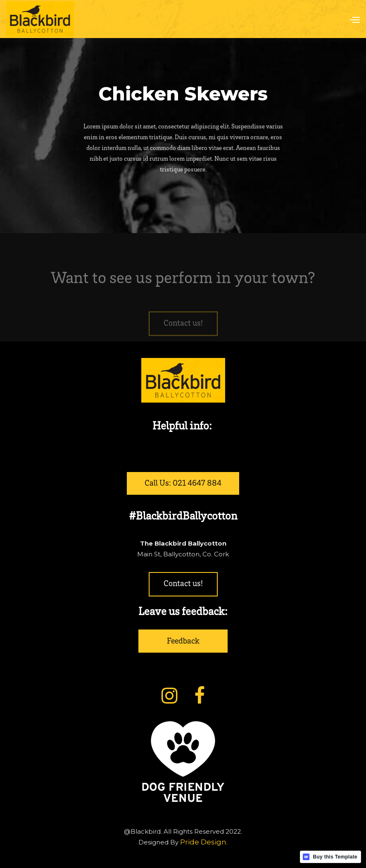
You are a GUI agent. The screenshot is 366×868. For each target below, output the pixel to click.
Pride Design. (204, 842)
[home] (40, 19)
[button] (351, 19)
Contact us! (183, 334)
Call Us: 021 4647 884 (183, 484)
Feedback (183, 642)
